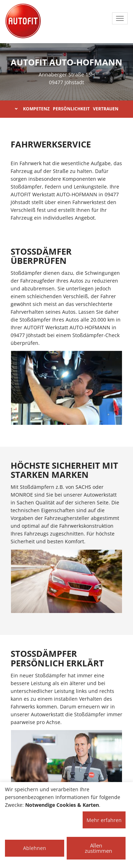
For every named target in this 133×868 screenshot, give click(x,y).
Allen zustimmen (98, 848)
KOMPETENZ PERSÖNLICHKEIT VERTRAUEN (67, 109)
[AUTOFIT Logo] (23, 21)
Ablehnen (35, 848)
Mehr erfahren (104, 820)
